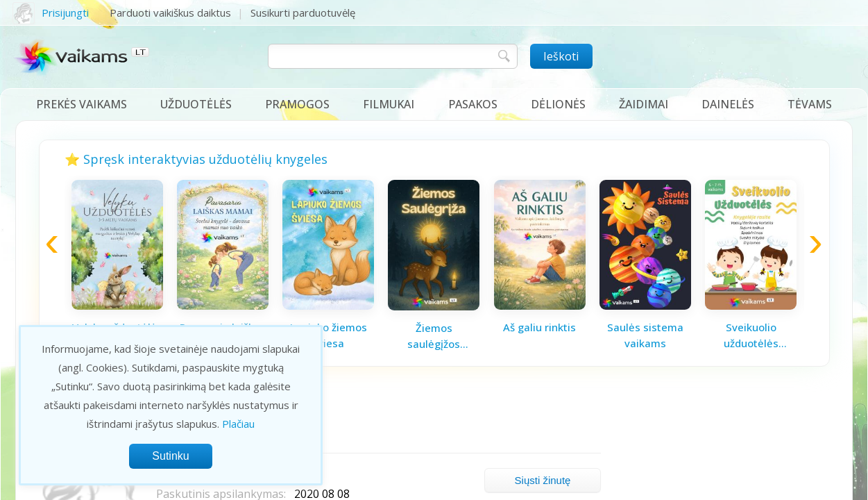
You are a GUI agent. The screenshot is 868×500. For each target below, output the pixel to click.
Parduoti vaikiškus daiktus (170, 12)
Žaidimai (644, 104)
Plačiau (238, 424)
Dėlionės (558, 104)
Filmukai (389, 104)
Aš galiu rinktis (539, 327)
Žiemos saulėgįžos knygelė (434, 336)
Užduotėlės (196, 104)
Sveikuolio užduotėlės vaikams (751, 335)
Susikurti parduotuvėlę (303, 12)
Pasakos (473, 104)
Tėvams (810, 104)
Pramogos (297, 104)
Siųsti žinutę (543, 480)
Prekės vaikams (82, 104)
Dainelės (728, 104)
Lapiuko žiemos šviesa (329, 335)
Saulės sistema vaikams (645, 335)
